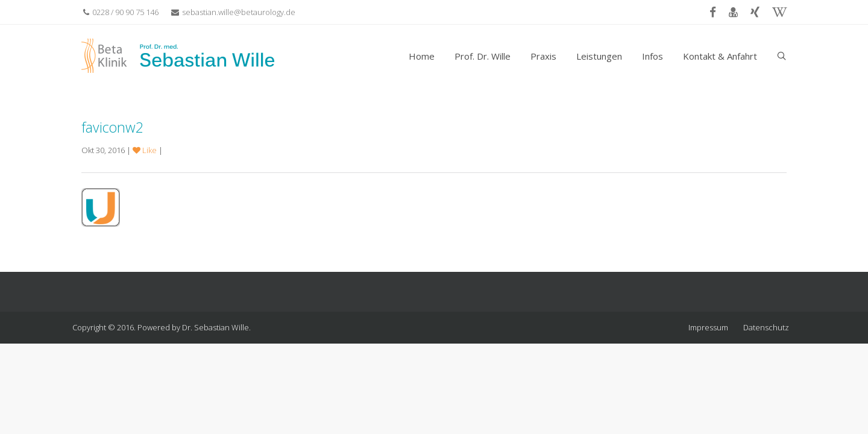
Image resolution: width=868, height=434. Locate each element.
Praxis (543, 56)
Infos (653, 56)
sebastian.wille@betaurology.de (233, 12)
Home (422, 56)
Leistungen (599, 56)
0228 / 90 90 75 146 (121, 12)
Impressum (708, 327)
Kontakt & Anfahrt (720, 56)
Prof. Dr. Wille (483, 56)
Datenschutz (766, 327)
